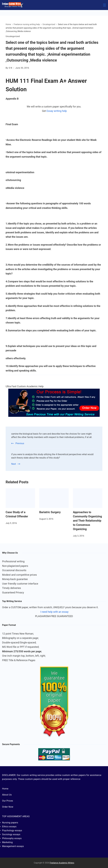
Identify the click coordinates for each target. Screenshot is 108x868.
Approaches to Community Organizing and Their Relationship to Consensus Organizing (87, 521)
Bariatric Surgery (50, 512)
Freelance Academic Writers (62, 863)
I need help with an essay (54, 612)
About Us (7, 795)
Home (5, 789)
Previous (20, 443)
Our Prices (8, 801)
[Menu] (104, 5)
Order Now (8, 807)
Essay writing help (57, 111)
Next (14, 464)
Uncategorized (13, 36)
